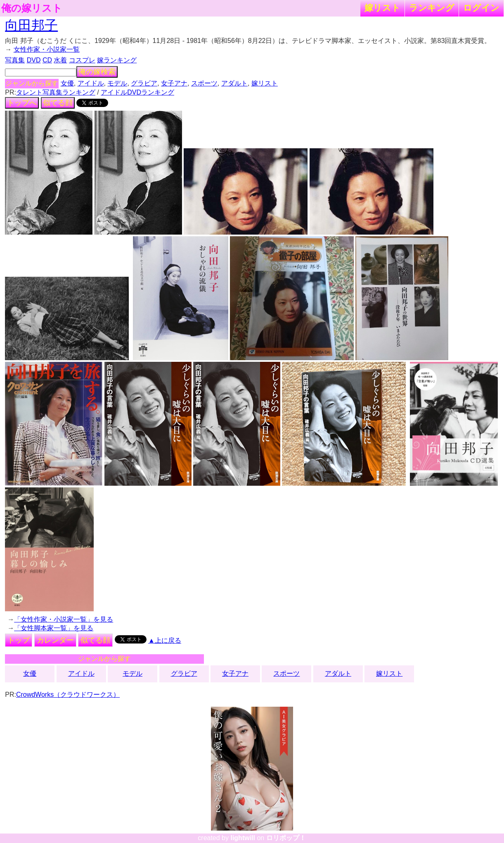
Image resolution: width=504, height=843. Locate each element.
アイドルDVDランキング (137, 92)
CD (47, 60)
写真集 (15, 60)
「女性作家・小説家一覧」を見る (64, 619)
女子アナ (174, 83)
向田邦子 (31, 25)
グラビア (144, 83)
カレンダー (55, 640)
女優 (67, 83)
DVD (34, 60)
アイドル (91, 83)
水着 (60, 60)
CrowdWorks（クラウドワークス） (68, 695)
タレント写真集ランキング (56, 92)
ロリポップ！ (286, 838)
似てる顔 (58, 103)
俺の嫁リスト (32, 8)
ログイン (481, 8)
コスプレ (82, 60)
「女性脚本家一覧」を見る (54, 628)
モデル (117, 83)
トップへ (22, 103)
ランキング (432, 8)
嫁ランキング (117, 60)
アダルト (234, 83)
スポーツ (204, 83)
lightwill (243, 838)
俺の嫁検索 (97, 72)
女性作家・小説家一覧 (47, 49)
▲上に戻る (165, 640)
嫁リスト (382, 8)
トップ (19, 640)
